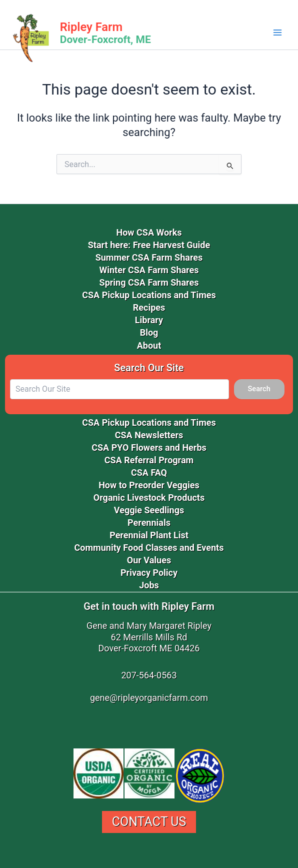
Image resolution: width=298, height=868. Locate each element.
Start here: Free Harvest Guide (149, 245)
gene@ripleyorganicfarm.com (149, 698)
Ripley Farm (91, 27)
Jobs (149, 585)
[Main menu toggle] (277, 33)
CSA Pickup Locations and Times (149, 295)
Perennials (149, 523)
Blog (149, 332)
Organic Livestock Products (149, 498)
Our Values (149, 560)
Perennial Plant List (149, 535)
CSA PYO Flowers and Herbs (149, 448)
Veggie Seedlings (149, 510)
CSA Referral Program (149, 460)
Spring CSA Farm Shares (149, 282)
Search (259, 389)
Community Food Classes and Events (149, 548)
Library (149, 320)
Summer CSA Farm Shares (149, 257)
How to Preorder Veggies (149, 485)
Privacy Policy (149, 573)
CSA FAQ (149, 473)
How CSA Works (149, 232)
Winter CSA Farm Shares (149, 270)
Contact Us (149, 822)
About (149, 345)
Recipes (149, 307)
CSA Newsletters (149, 435)
